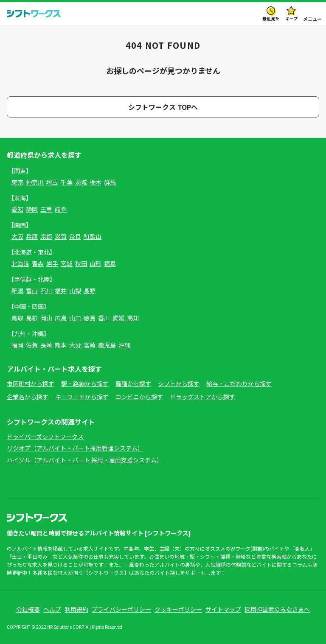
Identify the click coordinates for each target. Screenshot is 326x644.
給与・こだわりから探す (239, 384)
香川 (104, 318)
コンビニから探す (139, 397)
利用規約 (76, 609)
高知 (133, 318)
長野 (90, 291)
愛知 (17, 209)
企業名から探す (28, 397)
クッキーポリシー (178, 609)
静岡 (32, 209)
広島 (61, 318)
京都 (46, 236)
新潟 (17, 291)
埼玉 (52, 182)
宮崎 (90, 345)
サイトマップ (223, 609)
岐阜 (61, 209)
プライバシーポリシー (121, 609)
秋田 (81, 263)
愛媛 (118, 318)
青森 (38, 263)
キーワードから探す (82, 397)
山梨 (75, 291)
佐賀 (32, 345)
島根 (32, 318)
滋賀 (61, 236)
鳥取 (17, 318)
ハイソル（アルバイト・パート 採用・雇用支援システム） (85, 460)
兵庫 (32, 236)
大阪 (17, 236)
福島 (110, 263)
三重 (46, 209)
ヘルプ (52, 609)
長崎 (46, 345)
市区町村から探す (31, 384)
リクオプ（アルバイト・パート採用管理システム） (75, 448)
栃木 (96, 182)
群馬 (110, 182)
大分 (75, 345)
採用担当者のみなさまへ (277, 609)
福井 (61, 291)
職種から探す (133, 384)
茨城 (81, 182)
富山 (32, 291)
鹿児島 (107, 345)
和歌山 (93, 236)
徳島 (90, 318)
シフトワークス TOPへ (163, 107)
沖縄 (124, 345)
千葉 (67, 182)
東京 (17, 182)
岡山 (46, 318)
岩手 (52, 263)
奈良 (75, 236)
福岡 (17, 345)
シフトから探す (179, 384)
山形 (96, 263)
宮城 (67, 263)
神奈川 (35, 182)
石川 (46, 291)
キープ (291, 18)
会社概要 (28, 609)
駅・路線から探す (85, 384)
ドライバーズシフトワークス (45, 437)
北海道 (20, 263)
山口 (75, 318)
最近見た (271, 18)
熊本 (61, 345)
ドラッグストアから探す (202, 397)
